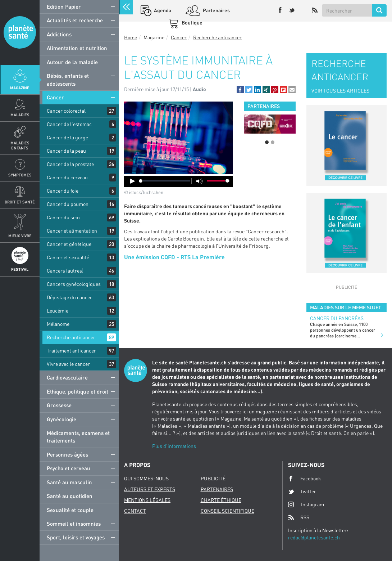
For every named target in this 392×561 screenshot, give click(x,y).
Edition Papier (64, 6)
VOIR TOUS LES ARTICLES (340, 91)
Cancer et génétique (69, 244)
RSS (299, 517)
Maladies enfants (20, 145)
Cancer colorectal (66, 111)
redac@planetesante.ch (314, 537)
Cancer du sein (63, 217)
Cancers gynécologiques (74, 284)
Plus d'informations (174, 446)
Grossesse (59, 405)
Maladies (20, 115)
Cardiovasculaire (67, 377)
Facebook (305, 479)
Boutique (192, 23)
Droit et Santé (20, 202)
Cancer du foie (63, 191)
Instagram (306, 504)
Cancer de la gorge (67, 137)
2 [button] (273, 142)
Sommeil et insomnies (74, 524)
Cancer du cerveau (67, 177)
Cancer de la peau (66, 151)
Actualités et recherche (75, 20)
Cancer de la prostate (70, 164)
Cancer (55, 97)
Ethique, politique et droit (78, 391)
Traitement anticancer (71, 351)
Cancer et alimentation (72, 231)
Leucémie (58, 311)
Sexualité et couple (70, 510)
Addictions (59, 34)
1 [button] (267, 142)
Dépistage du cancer (69, 297)
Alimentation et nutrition (77, 48)
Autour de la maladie (72, 62)
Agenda (162, 10)
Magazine (20, 88)
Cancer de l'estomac (69, 124)
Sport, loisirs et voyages (76, 537)
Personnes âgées (67, 454)
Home (131, 37)
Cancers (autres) (65, 271)
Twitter (302, 492)
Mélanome (58, 324)
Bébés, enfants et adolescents (68, 79)
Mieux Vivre (20, 236)
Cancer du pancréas (337, 318)
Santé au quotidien (70, 496)
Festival (20, 269)
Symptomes (20, 175)
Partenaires (216, 10)
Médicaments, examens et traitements (78, 437)
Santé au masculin (69, 482)
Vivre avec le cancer (68, 364)
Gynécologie (61, 419)
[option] (270, 124)
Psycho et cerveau (69, 468)
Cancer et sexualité (68, 257)
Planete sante (20, 32)
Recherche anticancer (71, 337)
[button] (240, 89)
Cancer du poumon (68, 204)
